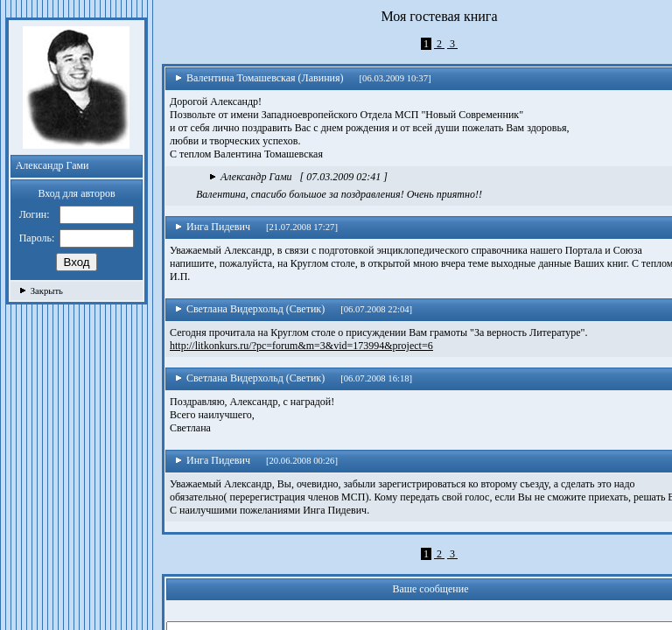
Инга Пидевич (213, 227)
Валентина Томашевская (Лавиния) (259, 78)
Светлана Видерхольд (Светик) (250, 309)
